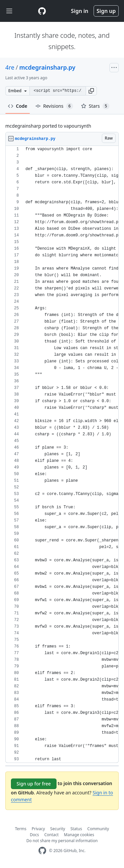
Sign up (106, 11)
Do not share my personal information (62, 841)
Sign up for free (34, 784)
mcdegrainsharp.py (47, 67)
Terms (21, 829)
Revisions (54, 106)
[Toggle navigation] (9, 11)
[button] (91, 91)
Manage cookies (79, 835)
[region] (62, 454)
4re (10, 67)
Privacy (38, 829)
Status (76, 829)
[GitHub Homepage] (42, 851)
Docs (34, 835)
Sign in (80, 11)
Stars (95, 106)
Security (58, 829)
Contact (51, 835)
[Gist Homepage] (42, 11)
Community (98, 829)
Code (18, 106)
